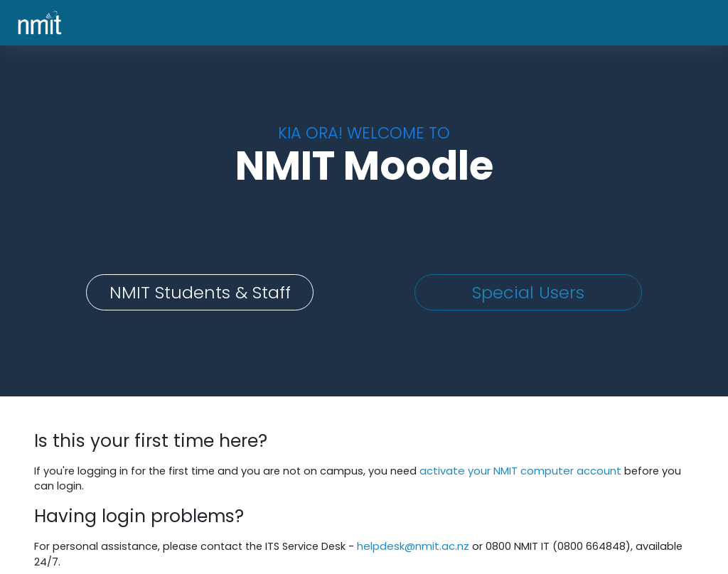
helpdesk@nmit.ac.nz (423, 546)
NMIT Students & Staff (200, 292)
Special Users (528, 292)
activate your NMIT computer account (528, 471)
